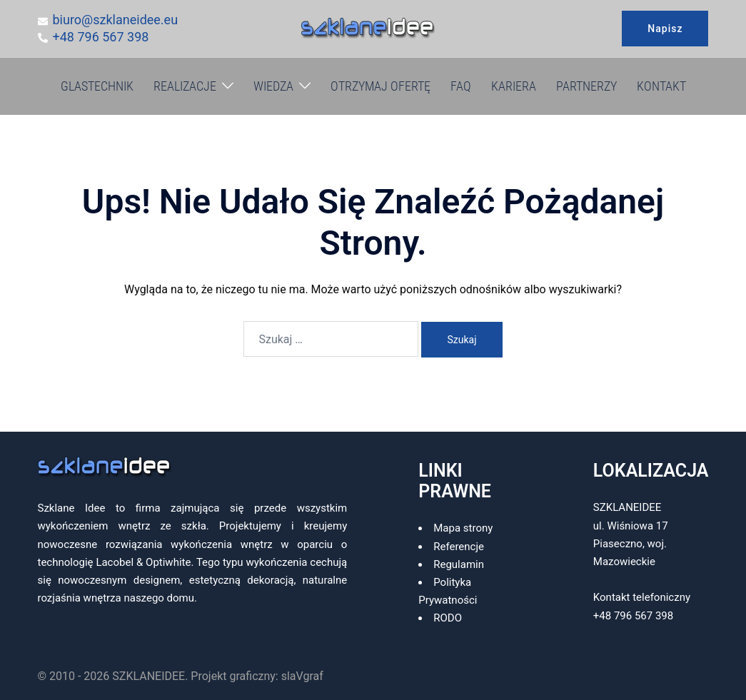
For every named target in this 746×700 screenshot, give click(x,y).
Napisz (665, 29)
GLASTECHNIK (97, 86)
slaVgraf (302, 676)
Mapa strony (463, 528)
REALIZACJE (185, 86)
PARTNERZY (586, 86)
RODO (448, 618)
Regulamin (459, 564)
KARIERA (514, 86)
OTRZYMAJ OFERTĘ (380, 86)
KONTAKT (661, 86)
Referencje (459, 547)
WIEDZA (273, 86)
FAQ (461, 86)
